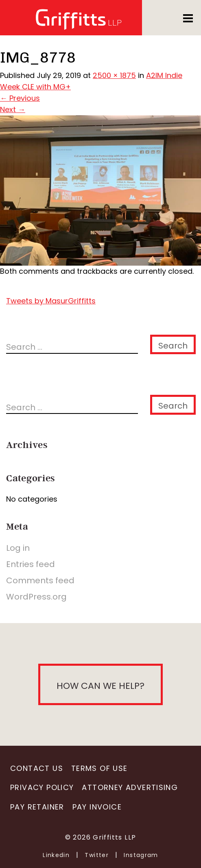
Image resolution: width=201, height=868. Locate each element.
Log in (18, 548)
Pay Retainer (37, 807)
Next (13, 109)
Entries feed (31, 564)
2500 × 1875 (114, 75)
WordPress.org (36, 597)
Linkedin (56, 855)
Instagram (141, 855)
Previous (20, 98)
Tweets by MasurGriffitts (51, 301)
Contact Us (37, 768)
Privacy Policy (42, 787)
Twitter (97, 855)
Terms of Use (99, 768)
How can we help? (100, 686)
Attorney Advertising (130, 787)
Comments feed (40, 580)
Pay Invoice (97, 807)
